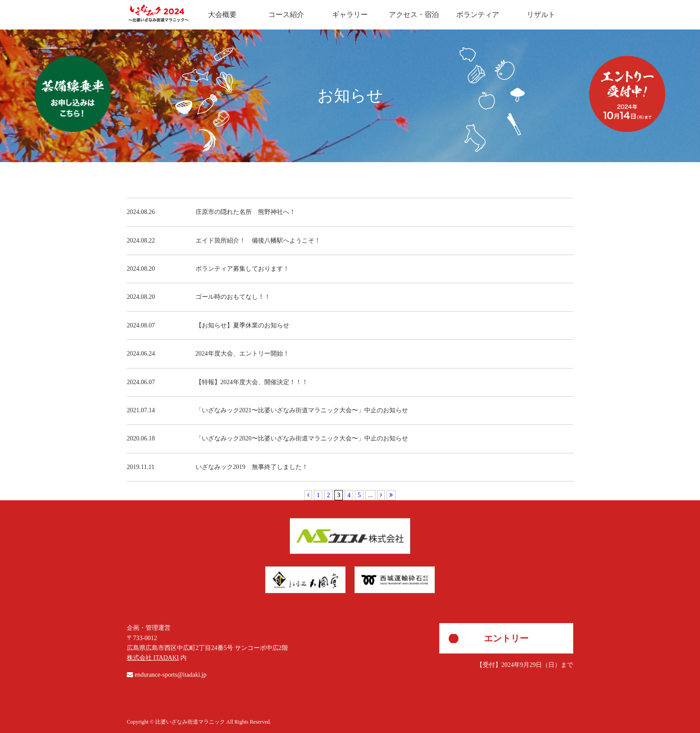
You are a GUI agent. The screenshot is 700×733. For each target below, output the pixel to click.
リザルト (541, 15)
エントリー (506, 638)
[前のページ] (308, 495)
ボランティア (478, 15)
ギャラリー (350, 15)
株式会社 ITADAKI (153, 658)
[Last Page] (391, 495)
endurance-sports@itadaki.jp (171, 675)
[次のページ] (381, 495)
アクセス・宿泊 (414, 15)
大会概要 (222, 15)
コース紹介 (286, 15)
